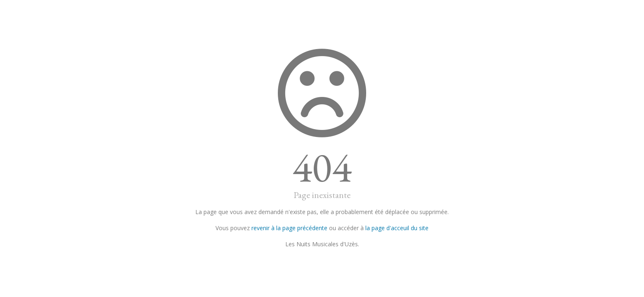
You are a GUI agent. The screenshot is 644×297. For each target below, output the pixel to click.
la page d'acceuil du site (397, 228)
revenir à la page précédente (289, 228)
